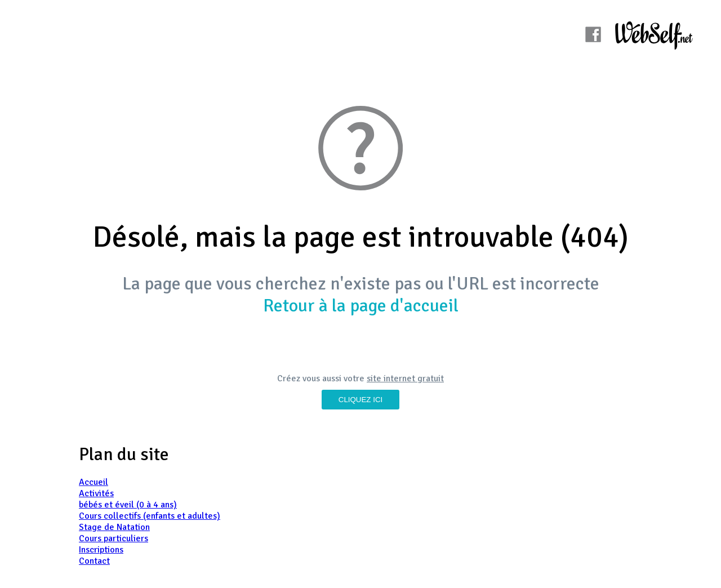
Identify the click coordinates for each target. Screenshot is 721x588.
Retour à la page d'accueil (361, 306)
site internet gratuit (405, 378)
